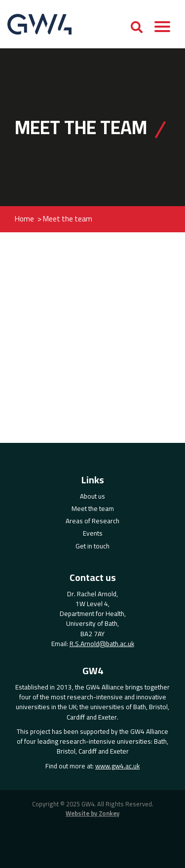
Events (93, 533)
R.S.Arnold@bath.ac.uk (102, 644)
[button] (162, 29)
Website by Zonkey (92, 814)
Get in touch (92, 546)
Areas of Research (92, 521)
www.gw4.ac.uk (117, 766)
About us (92, 496)
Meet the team (93, 508)
